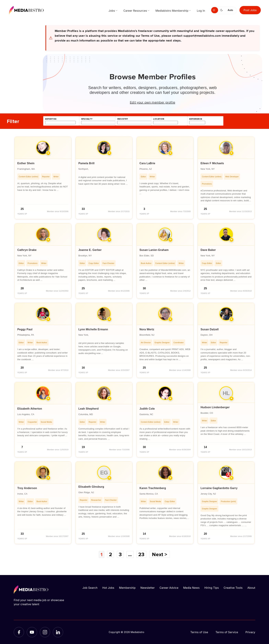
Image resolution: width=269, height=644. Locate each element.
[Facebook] (19, 632)
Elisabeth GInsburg (91, 487)
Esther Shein (26, 163)
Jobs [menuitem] (112, 11)
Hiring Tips (212, 588)
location (159, 119)
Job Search (90, 588)
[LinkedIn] (58, 632)
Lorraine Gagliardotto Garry (219, 488)
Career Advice (169, 588)
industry (122, 119)
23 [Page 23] (142, 554)
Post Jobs (250, 10)
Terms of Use (199, 632)
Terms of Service (227, 632)
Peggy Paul (25, 329)
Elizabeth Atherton (30, 409)
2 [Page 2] (110, 554)
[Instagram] (45, 632)
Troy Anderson (27, 488)
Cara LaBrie (147, 163)
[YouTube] (32, 632)
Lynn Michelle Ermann (93, 329)
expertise (51, 119)
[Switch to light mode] (215, 10)
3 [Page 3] (120, 554)
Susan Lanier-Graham (154, 250)
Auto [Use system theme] (230, 10)
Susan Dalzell (210, 329)
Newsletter (147, 588)
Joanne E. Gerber (90, 250)
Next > (161, 554)
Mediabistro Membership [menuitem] (172, 11)
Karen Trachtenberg (153, 488)
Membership (127, 588)
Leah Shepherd (89, 409)
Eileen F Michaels (212, 163)
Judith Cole (147, 409)
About (251, 588)
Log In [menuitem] (201, 11)
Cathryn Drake (27, 250)
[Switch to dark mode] (222, 10)
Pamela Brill (86, 163)
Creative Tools (233, 588)
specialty (87, 119)
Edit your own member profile (153, 102)
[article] (43, 178)
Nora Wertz (147, 329)
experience (196, 119)
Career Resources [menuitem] (135, 11)
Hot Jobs (108, 588)
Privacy (250, 632)
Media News (191, 588)
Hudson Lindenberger (215, 407)
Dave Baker (208, 250)
